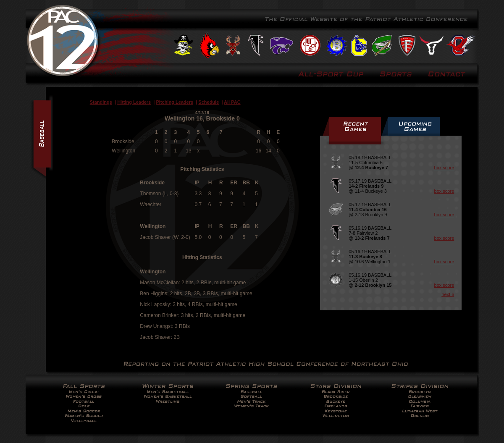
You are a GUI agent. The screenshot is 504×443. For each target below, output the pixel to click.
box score (444, 168)
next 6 (448, 294)
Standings (101, 102)
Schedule (209, 102)
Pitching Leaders (175, 102)
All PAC (232, 102)
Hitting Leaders (134, 102)
